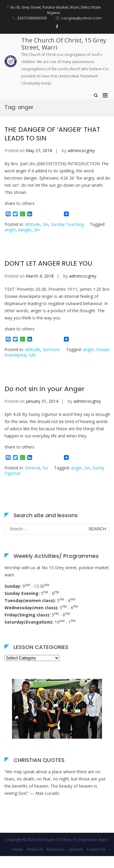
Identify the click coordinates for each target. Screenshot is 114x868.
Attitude (33, 224)
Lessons (76, 849)
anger (10, 230)
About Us (35, 849)
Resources (56, 849)
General (32, 468)
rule (32, 355)
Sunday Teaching (67, 224)
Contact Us (96, 849)
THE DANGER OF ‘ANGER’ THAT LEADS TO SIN (52, 134)
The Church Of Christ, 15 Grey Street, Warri (64, 44)
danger (25, 230)
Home (17, 849)
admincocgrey (81, 150)
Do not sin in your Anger (45, 389)
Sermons (51, 349)
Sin (45, 224)
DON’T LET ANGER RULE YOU (48, 263)
